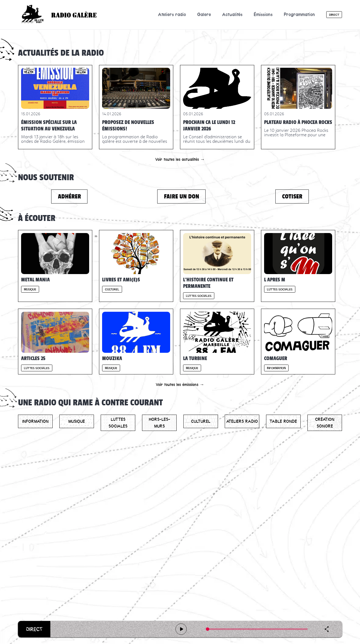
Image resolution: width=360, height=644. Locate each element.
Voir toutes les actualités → (180, 159)
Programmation (299, 15)
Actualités (232, 15)
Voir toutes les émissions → (180, 385)
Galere (204, 15)
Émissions (263, 15)
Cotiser (292, 196)
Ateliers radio (172, 15)
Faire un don (182, 196)
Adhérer (69, 196)
